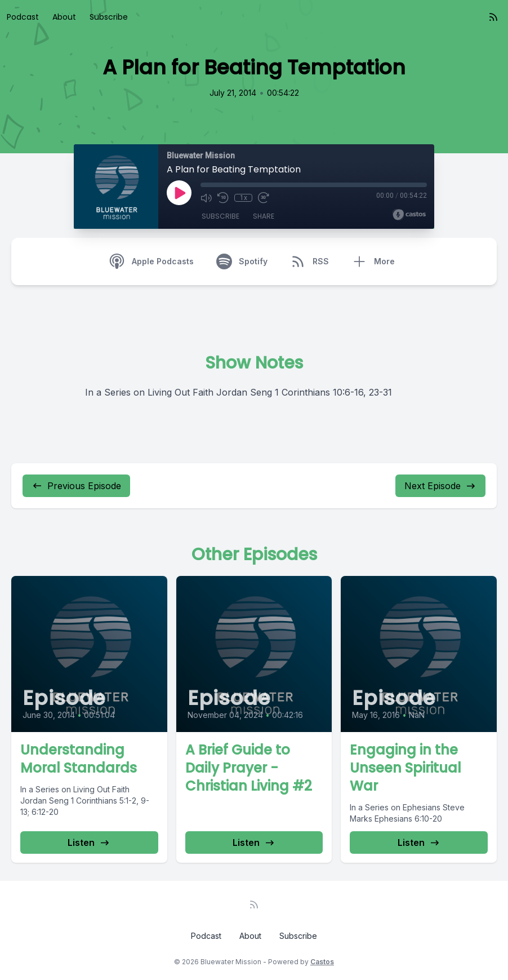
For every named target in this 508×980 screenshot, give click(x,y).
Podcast (23, 17)
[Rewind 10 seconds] (223, 198)
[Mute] (206, 198)
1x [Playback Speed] (244, 198)
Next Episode (440, 486)
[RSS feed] (493, 17)
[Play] (179, 193)
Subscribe (109, 17)
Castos (322, 962)
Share (264, 216)
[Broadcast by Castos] (409, 215)
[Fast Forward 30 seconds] (264, 198)
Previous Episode (76, 486)
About (64, 17)
